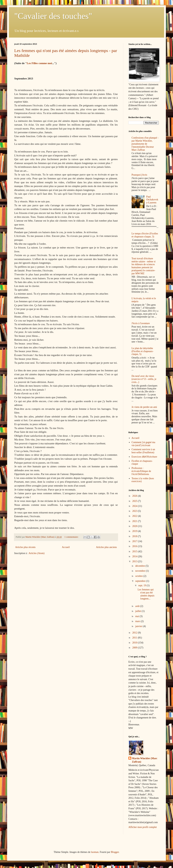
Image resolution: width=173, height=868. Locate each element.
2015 (135, 551)
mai (137, 616)
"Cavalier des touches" (53, 16)
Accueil (66, 547)
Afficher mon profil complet (143, 827)
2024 (135, 506)
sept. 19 (142, 585)
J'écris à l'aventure (141, 323)
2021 (135, 521)
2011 (135, 638)
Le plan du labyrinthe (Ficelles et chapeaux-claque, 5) (143, 351)
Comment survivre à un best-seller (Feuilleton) (143, 451)
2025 (135, 501)
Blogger (115, 852)
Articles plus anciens (106, 547)
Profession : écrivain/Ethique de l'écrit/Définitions (141, 471)
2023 (135, 511)
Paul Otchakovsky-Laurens (152, 200)
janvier (139, 626)
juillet (138, 611)
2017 (135, 541)
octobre (139, 576)
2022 (135, 516)
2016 (135, 546)
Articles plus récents (25, 547)
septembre (141, 581)
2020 (135, 526)
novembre (140, 571)
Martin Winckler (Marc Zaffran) (145, 760)
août (138, 606)
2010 (135, 643)
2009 (135, 648)
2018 (135, 536)
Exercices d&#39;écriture (144, 457)
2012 (135, 633)
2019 (135, 531)
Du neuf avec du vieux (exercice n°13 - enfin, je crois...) (144, 379)
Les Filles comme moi (39, 63)
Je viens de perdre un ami (144, 407)
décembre (140, 566)
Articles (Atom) (37, 553)
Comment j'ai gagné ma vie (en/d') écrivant (143, 444)
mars (138, 621)
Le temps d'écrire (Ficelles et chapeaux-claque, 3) (145, 235)
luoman (95, 852)
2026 (135, 496)
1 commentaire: (72, 537)
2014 (135, 556)
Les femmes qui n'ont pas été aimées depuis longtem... (146, 594)
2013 (135, 561)
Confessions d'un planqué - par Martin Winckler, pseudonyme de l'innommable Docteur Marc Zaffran (145, 144)
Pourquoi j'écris (139, 175)
